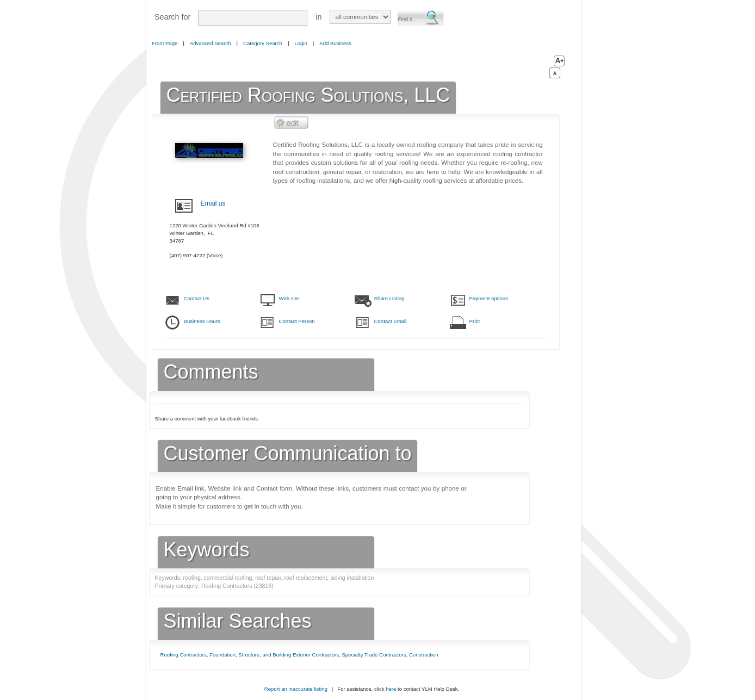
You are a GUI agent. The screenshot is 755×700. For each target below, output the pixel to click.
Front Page (165, 43)
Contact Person (297, 321)
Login (301, 43)
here (391, 689)
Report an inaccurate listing (296, 689)
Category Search (263, 43)
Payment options (489, 298)
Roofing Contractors (184, 655)
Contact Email (391, 321)
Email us (213, 203)
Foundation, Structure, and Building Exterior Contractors (274, 655)
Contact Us (197, 298)
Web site (289, 298)
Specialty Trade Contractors (374, 655)
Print (475, 321)
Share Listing (389, 298)
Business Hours (202, 321)
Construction (424, 655)
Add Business (335, 43)
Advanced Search (211, 43)
